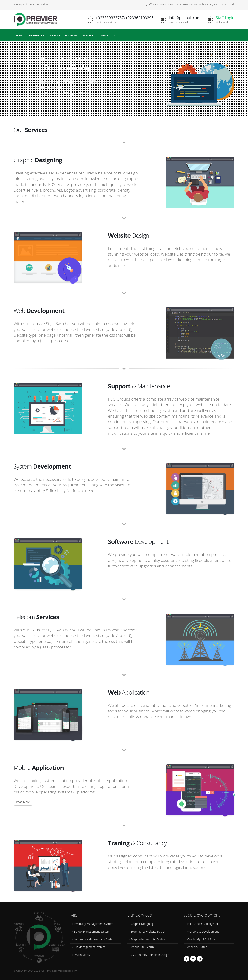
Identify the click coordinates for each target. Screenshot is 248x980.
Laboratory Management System (95, 939)
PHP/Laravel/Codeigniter (203, 924)
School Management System (92, 931)
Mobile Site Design (142, 947)
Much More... (83, 955)
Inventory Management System (94, 924)
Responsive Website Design (148, 939)
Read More (23, 802)
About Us (71, 35)
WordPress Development (203, 931)
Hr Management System (90, 947)
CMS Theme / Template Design (150, 955)
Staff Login (225, 18)
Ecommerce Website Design (148, 931)
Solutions (36, 35)
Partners (88, 35)
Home (20, 35)
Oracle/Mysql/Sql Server (202, 939)
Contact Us (107, 35)
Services (55, 35)
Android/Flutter (197, 947)
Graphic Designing (142, 924)
